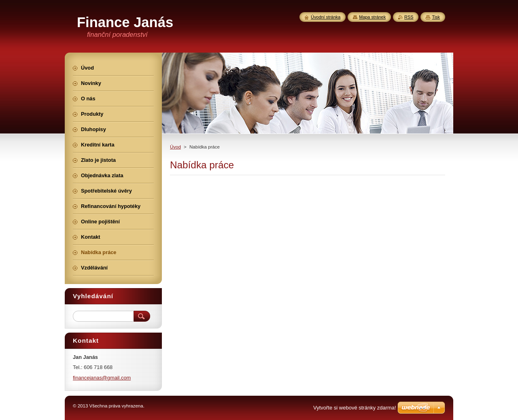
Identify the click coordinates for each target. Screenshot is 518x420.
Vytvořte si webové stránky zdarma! (355, 408)
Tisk (436, 17)
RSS (409, 17)
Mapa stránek (372, 17)
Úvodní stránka (326, 17)
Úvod (175, 147)
